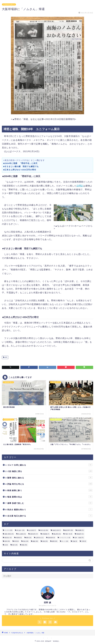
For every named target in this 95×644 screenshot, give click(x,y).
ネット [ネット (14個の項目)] (65, 541)
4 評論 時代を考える (9, 4)
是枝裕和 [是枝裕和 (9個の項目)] (51, 538)
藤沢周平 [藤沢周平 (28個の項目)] (69, 530)
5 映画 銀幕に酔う (49, 490)
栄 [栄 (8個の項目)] (6, 545)
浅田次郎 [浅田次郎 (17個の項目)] (34, 534)
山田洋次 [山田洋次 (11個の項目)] (40, 538)
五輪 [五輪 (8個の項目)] (75, 541)
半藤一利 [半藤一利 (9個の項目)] (69, 534)
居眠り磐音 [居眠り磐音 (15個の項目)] (9, 534)
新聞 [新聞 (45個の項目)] (55, 541)
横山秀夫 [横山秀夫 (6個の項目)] (57, 534)
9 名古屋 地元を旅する (49, 516)
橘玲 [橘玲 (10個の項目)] (29, 538)
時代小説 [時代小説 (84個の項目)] (44, 530)
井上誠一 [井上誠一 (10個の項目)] (21, 530)
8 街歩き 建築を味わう (49, 509)
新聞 (6, 357)
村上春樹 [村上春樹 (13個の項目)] (22, 534)
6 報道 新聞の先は (49, 497)
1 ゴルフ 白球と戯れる (49, 465)
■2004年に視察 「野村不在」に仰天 (20, 163)
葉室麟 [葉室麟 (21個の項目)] (80, 530)
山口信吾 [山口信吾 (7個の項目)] (32, 530)
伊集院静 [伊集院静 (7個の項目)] (46, 534)
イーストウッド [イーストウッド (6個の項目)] (65, 538)
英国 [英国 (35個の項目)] (24, 545)
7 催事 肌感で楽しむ (49, 503)
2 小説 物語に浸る (49, 471)
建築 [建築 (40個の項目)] (35, 541)
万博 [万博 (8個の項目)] (84, 541)
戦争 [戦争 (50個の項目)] (7, 541)
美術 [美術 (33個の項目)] (45, 541)
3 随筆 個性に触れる (49, 478)
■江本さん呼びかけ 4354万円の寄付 (20, 170)
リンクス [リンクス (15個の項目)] (8, 530)
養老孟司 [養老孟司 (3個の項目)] (80, 534)
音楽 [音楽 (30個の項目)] (26, 541)
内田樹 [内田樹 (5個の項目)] (19, 538)
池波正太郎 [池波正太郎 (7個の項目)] (57, 530)
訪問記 (80, 186)
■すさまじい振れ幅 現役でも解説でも (22, 166)
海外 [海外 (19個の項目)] (15, 545)
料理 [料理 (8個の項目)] (16, 541)
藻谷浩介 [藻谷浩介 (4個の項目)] (8, 538)
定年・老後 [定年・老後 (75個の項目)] (79, 538)
